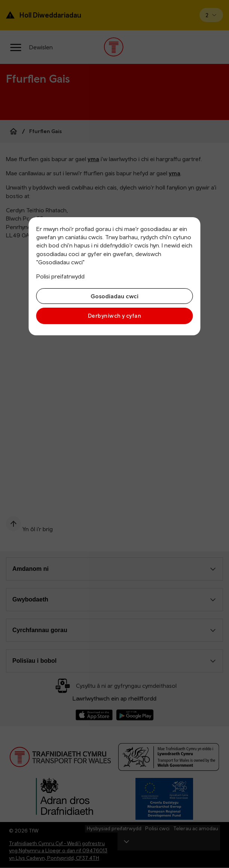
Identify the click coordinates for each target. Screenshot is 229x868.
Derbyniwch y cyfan (114, 316)
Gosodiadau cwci (114, 296)
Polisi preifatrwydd (60, 276)
